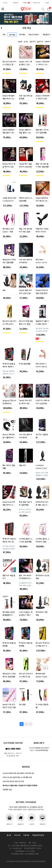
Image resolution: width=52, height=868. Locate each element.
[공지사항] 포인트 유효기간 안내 (13, 781)
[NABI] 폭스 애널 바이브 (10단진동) (25, 165)
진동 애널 (12, 35)
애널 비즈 (22, 465)
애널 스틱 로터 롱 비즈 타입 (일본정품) (25, 230)
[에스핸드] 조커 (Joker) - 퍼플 (8, 230)
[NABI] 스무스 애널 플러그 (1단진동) (25, 63)
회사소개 (17, 835)
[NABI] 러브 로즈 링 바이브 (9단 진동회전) (25, 401)
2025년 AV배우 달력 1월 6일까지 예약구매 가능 (18, 773)
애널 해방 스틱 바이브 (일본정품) (42, 131)
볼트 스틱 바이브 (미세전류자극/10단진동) (25, 576)
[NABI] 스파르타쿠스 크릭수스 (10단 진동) (43, 63)
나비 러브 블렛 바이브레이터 (25, 435)
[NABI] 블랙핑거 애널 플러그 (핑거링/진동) (9, 131)
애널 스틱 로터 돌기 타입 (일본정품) (42, 165)
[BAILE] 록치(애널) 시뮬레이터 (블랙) (9, 435)
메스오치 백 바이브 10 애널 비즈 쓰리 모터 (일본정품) (43, 644)
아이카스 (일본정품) (42, 435)
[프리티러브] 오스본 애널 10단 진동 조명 (42, 503)
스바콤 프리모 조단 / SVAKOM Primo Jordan (9, 199)
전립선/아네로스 (34, 34)
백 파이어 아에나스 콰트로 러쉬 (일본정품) (9, 540)
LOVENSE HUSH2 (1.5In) (41, 466)
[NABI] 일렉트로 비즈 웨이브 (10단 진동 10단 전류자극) (42, 199)
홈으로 (9, 835)
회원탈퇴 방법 (7, 789)
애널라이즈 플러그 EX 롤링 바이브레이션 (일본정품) (42, 322)
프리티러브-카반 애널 (42, 613)
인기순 (26, 41)
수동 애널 (22, 34)
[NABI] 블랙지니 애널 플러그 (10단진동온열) (25, 131)
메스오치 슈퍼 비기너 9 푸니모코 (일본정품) (9, 322)
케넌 (4, 290)
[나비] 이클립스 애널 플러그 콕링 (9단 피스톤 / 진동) (26, 613)
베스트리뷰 (37, 3)
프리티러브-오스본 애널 (42, 576)
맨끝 (30, 724)
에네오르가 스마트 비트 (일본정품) (9, 261)
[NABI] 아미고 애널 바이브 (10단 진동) (9, 165)
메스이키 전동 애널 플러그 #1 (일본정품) (26, 322)
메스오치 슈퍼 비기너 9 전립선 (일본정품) (9, 63)
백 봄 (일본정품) (25, 364)
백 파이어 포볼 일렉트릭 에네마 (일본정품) (9, 365)
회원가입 (16, 3)
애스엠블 (22, 704)
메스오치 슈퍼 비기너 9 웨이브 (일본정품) (26, 675)
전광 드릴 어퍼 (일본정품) (26, 97)
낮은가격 (33, 41)
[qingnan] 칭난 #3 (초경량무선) (9, 401)
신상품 (20, 41)
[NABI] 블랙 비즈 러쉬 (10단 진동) (25, 291)
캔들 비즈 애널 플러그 (9, 576)
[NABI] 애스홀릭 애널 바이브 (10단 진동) (9, 97)
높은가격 (40, 41)
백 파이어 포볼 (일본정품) (9, 644)
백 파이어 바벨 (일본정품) (26, 644)
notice (26, 767)
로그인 (5, 3)
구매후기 (26, 3)
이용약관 (26, 835)
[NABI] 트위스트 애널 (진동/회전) (42, 291)
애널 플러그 (47, 34)
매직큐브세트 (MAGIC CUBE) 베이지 (42, 675)
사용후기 (47, 41)
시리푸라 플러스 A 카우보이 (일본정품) (42, 540)
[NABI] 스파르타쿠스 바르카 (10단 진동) (43, 97)
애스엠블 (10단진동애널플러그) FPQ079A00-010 (9, 613)
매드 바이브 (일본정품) (9, 466)
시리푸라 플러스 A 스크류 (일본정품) (26, 540)
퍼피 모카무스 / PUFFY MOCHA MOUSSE (42, 365)
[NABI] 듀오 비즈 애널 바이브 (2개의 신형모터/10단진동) (9, 503)
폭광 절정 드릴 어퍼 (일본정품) (25, 503)
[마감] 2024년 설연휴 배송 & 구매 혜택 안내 (17, 777)
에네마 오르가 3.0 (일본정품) (25, 199)
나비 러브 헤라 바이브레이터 (25, 261)
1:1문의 (47, 3)
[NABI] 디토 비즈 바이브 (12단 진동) (9, 705)
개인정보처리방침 (38, 835)
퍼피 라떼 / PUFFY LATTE (41, 261)
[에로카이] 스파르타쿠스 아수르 (42, 230)
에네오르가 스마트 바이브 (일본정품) (9, 675)
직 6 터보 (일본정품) (42, 705)
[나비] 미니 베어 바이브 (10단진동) (43, 401)
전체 (4, 34)
